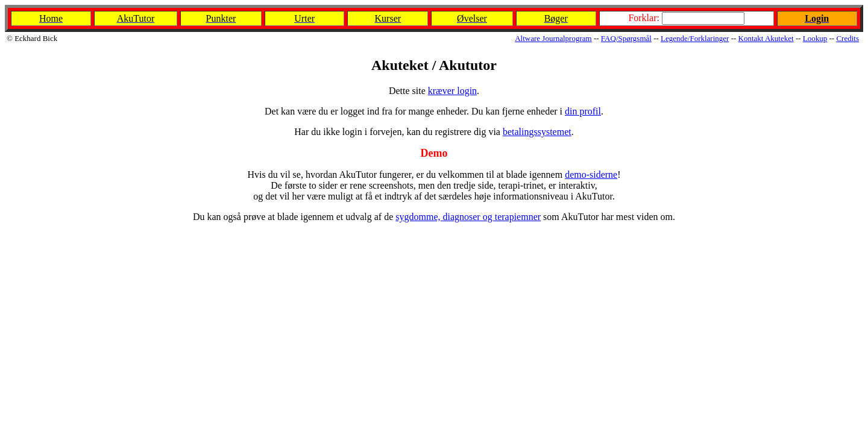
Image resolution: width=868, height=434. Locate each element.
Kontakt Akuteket (766, 38)
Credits (848, 38)
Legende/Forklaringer (695, 38)
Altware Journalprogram (553, 38)
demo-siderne (591, 175)
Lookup (815, 38)
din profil (583, 111)
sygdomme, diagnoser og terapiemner (468, 217)
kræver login (452, 91)
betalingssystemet (537, 132)
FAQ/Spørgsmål (626, 38)
